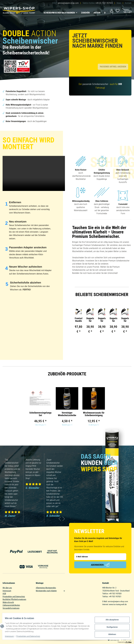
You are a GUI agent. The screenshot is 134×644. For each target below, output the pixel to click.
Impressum (7, 588)
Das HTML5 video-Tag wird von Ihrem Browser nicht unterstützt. (34, 170)
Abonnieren (100, 562)
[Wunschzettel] (118, 10)
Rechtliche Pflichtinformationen (14, 596)
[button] (112, 11)
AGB (4, 590)
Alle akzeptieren (111, 620)
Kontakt (128, 3)
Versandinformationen (11, 605)
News (119, 3)
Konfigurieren (111, 627)
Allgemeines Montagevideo (46, 585)
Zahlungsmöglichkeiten (11, 602)
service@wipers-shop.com (68, 3)
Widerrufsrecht (8, 599)
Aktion (97, 13)
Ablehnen (111, 634)
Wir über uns (7, 585)
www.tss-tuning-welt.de (118, 601)
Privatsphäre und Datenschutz (14, 593)
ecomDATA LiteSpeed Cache (116, 643)
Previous (60, 517)
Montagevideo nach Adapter (46, 588)
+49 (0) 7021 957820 (104, 3)
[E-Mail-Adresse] (100, 554)
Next (64, 517)
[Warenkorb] (127, 10)
